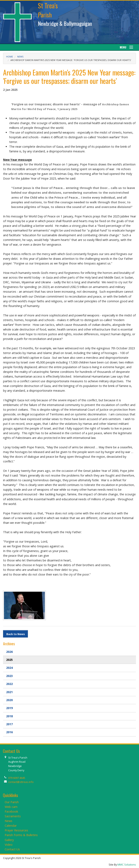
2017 (9, 724)
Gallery (9, 840)
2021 (9, 692)
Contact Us (12, 849)
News (20, 57)
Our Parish (12, 802)
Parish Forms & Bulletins (21, 835)
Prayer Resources (16, 830)
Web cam (11, 807)
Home (10, 57)
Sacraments (13, 816)
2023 (9, 676)
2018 (9, 716)
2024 (9, 668)
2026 (9, 652)
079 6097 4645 (17, 778)
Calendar (11, 826)
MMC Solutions (127, 865)
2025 (9, 660)
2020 (9, 700)
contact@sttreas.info (21, 782)
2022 (9, 684)
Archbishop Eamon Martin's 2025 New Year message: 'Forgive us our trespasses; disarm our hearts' (71, 60)
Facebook (11, 811)
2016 (9, 732)
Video (9, 845)
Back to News (16, 634)
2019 (9, 708)
